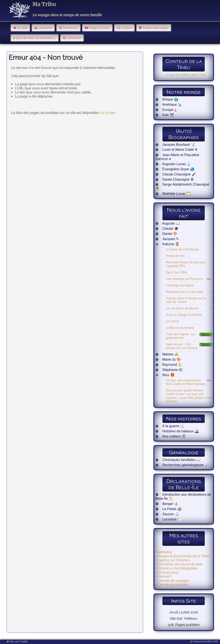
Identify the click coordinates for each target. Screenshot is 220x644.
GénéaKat (45, 28)
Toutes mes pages (156, 28)
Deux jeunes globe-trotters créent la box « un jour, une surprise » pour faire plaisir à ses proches (188, 396)
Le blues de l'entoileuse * (183, 249)
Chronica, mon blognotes (177, 568)
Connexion (74, 38)
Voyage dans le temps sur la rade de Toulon (186, 300)
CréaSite (23, 642)
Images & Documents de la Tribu (183, 556)
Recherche (70, 28)
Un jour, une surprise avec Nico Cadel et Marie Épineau (186, 382)
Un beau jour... (168, 572)
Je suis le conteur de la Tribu (186, 75)
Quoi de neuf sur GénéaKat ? (36, 38)
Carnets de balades (173, 585)
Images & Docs (99, 28)
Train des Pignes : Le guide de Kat (180, 336)
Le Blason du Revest (180, 328)
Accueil (22, 28)
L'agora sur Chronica (174, 560)
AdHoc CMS (212, 642)
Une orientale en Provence (184, 279)
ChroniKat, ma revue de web (180, 564)
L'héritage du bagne (180, 285)
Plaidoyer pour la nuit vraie (184, 292)
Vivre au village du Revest (184, 315)
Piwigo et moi (175, 256)
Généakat (165, 552)
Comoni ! (164, 576)
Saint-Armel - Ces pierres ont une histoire (182, 346)
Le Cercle (172, 321)
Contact (126, 28)
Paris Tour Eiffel (176, 272)
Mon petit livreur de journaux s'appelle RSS (186, 264)
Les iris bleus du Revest (182, 308)
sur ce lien (108, 113)
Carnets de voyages (173, 581)
